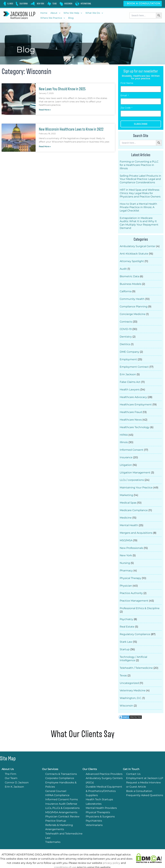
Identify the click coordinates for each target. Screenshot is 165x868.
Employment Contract (134, 364)
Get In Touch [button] (131, 759)
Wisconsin (126, 696)
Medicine (126, 512)
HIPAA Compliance (57, 785)
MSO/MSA (126, 534)
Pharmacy (126, 563)
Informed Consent (132, 445)
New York (126, 549)
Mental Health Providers (101, 798)
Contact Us (133, 764)
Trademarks (53, 832)
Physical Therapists (98, 802)
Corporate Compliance (60, 768)
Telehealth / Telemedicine (136, 659)
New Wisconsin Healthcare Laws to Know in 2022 (73, 129)
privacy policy (112, 853)
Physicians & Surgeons (100, 807)
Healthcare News (131, 416)
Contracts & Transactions (61, 764)
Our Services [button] (50, 759)
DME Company (129, 349)
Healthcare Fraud (131, 408)
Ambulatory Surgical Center (138, 246)
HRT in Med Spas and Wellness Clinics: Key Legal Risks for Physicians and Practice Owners (140, 193)
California (126, 290)
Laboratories (94, 794)
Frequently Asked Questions (145, 785)
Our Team (11, 768)
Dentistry (126, 335)
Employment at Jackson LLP (145, 768)
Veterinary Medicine (133, 681)
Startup (125, 641)
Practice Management (134, 593)
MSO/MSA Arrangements (61, 802)
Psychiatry (126, 611)
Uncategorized (129, 674)
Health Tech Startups (99, 789)
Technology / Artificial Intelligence (133, 650)
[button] (55, 13)
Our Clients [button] (90, 759)
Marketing (126, 490)
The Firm (11, 764)
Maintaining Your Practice (136, 482)
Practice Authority (131, 586)
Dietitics (125, 342)
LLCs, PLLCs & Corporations (62, 798)
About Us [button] (8, 759)
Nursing (125, 556)
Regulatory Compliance (135, 626)
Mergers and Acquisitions (136, 527)
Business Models (131, 283)
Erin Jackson (128, 371)
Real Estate (127, 618)
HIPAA (124, 431)
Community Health (132, 298)
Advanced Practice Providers (104, 764)
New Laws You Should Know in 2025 (64, 89)
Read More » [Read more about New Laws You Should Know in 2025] (45, 110)
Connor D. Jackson (17, 772)
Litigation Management (135, 468)
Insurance (126, 453)
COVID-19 (126, 327)
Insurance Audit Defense (61, 794)
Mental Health (129, 519)
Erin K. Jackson (14, 777)
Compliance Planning (134, 305)
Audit (123, 268)
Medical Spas (128, 497)
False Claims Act (130, 379)
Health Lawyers (130, 386)
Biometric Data (129, 276)
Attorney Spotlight (132, 261)
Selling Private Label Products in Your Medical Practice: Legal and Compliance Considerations (140, 179)
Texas (123, 666)
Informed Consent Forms (62, 789)
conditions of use (65, 857)
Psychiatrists (94, 811)
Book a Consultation (143, 3)
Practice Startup (56, 811)
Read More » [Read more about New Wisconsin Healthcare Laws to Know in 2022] (45, 147)
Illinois (124, 438)
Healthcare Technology (135, 423)
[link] (8, 4)
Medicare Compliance (134, 504)
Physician (126, 578)
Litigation (126, 460)
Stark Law (126, 633)
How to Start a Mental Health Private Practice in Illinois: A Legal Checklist (138, 207)
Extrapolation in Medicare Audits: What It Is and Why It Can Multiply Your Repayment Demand (139, 223)
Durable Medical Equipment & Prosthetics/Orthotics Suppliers (104, 781)
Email (125, 95)
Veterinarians (94, 815)
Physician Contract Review (62, 807)
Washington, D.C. (131, 688)
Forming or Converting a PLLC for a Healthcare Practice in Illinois (139, 165)
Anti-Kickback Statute (134, 253)
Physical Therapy (130, 571)
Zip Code (126, 108)
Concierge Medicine (133, 312)
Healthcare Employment (136, 401)
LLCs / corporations (132, 475)
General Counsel (56, 781)
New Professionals (131, 541)
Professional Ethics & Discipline (140, 600)
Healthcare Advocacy (133, 394)
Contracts (126, 320)
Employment (128, 357)
